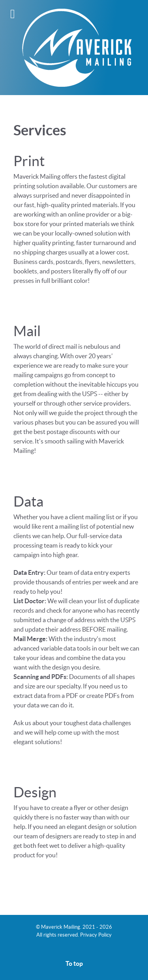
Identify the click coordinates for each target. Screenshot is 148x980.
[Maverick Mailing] (74, 47)
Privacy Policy (96, 935)
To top (74, 963)
